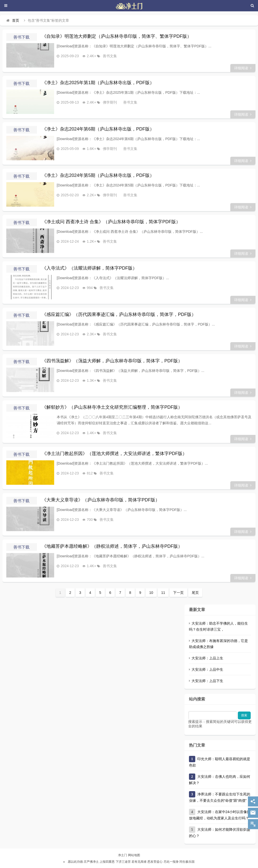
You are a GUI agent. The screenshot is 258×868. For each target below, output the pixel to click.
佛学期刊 (104, 102)
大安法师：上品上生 (207, 658)
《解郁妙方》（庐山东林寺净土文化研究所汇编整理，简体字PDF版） (112, 407)
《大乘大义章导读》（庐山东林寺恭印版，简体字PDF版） (101, 500)
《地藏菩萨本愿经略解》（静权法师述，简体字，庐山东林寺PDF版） (112, 546)
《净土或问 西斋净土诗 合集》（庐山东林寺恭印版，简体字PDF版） (111, 222)
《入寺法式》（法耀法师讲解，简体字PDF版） (89, 268)
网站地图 (134, 855)
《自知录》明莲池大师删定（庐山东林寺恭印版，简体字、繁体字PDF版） (117, 36)
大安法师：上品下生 (207, 681)
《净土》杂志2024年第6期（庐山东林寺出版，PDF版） (98, 129)
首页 (16, 20)
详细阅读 (243, 68)
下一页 (178, 593)
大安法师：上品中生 (207, 669)
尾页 (195, 593)
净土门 (122, 855)
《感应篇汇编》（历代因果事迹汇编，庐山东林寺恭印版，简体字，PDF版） (119, 314)
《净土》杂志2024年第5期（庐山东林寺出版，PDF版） (98, 175)
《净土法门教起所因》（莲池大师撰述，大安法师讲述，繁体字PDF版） (114, 454)
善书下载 (21, 37)
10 (151, 593)
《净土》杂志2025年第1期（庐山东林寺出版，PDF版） (98, 83)
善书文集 (104, 56)
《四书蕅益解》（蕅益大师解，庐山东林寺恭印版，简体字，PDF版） (112, 361)
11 (163, 593)
